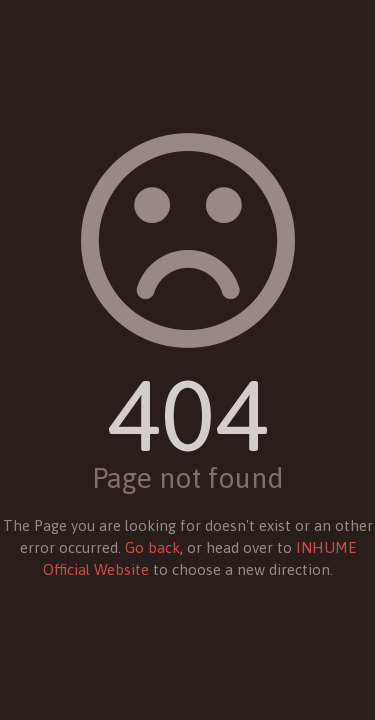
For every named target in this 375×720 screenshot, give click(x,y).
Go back (152, 547)
